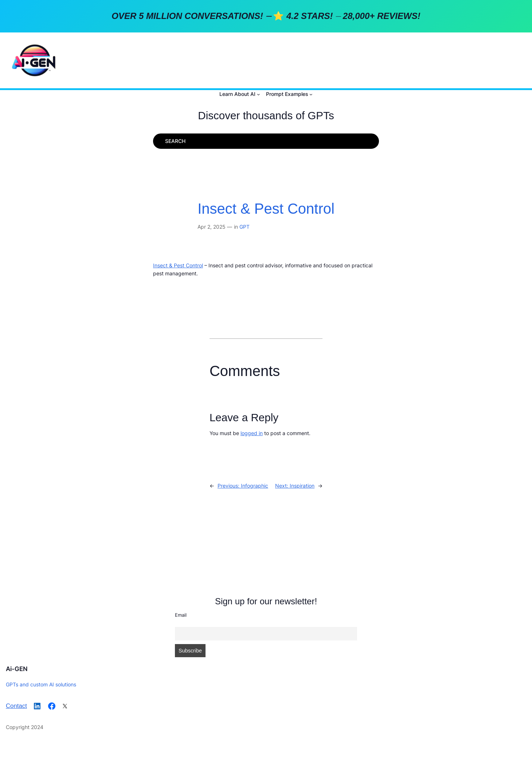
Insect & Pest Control (266, 209)
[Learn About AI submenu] (259, 94)
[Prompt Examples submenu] (311, 94)
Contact (16, 706)
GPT (245, 227)
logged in (252, 433)
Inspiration (302, 486)
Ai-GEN (17, 669)
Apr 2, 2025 (212, 227)
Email (181, 615)
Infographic (255, 486)
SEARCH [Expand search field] (175, 141)
